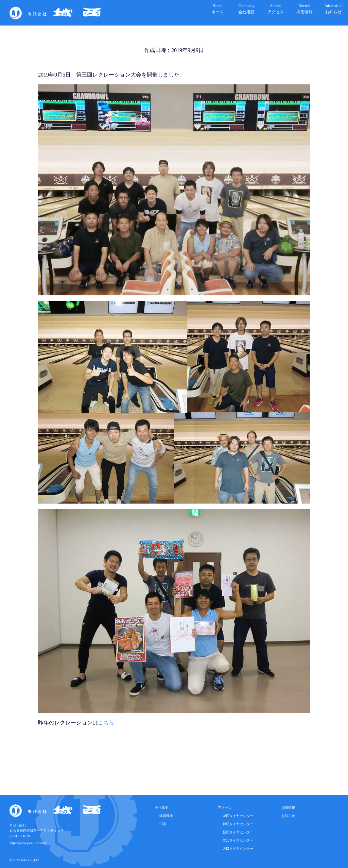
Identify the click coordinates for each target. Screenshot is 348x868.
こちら (106, 723)
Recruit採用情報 (304, 9)
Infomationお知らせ (334, 9)
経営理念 (164, 816)
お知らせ (288, 816)
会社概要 (161, 808)
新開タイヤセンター (236, 832)
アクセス (225, 808)
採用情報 (288, 808)
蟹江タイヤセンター (236, 840)
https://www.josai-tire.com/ (28, 843)
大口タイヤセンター (236, 848)
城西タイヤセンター (236, 816)
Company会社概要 (246, 9)
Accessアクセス (276, 9)
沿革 (161, 824)
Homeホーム (217, 9)
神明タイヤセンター (236, 824)
